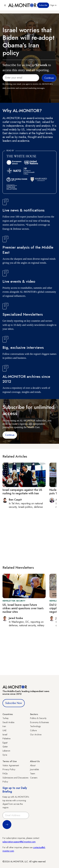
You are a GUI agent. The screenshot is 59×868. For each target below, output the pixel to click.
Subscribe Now (14, 703)
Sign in (53, 5)
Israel (5, 735)
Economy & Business (39, 722)
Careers (34, 778)
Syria (5, 755)
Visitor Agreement (11, 765)
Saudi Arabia (8, 722)
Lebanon (6, 751)
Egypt (5, 743)
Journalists (34, 769)
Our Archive (36, 735)
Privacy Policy (9, 769)
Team (33, 774)
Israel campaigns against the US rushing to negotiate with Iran (22, 492)
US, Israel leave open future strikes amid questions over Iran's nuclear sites (23, 608)
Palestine (6, 738)
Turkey (6, 718)
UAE (4, 730)
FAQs (5, 774)
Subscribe (43, 5)
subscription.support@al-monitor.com (19, 842)
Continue (10, 435)
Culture (33, 730)
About (33, 765)
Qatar (5, 747)
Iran (4, 726)
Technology (35, 726)
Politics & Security (38, 718)
